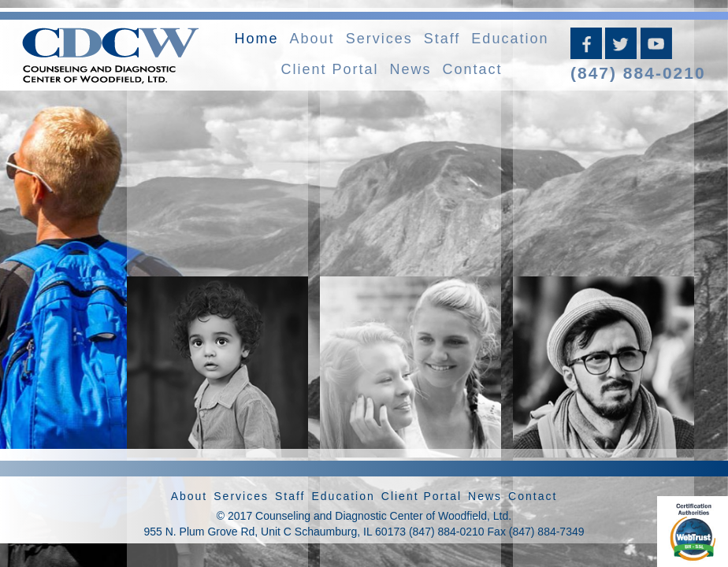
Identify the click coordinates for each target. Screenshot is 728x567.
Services (379, 39)
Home (257, 39)
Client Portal (329, 69)
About (312, 39)
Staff (442, 39)
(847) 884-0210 (638, 73)
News (410, 69)
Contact (473, 69)
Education (510, 39)
